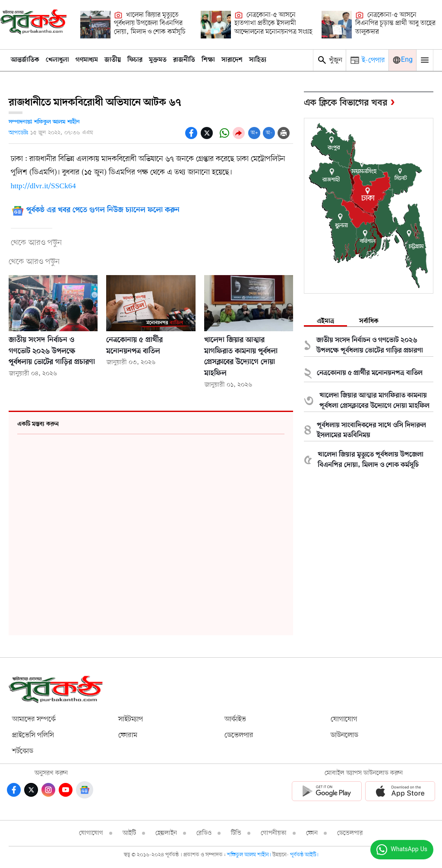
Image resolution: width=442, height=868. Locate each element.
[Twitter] (31, 790)
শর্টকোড (23, 751)
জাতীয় (113, 60)
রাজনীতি (184, 60)
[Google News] (85, 790)
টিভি (236, 833)
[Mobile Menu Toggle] (425, 60)
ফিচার (135, 60)
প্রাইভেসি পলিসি (33, 735)
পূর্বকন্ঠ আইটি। (304, 855)
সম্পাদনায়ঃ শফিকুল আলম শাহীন (44, 122)
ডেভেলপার (239, 735)
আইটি (129, 833)
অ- (269, 133)
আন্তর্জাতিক (25, 60)
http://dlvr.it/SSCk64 (43, 186)
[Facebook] (14, 790)
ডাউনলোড (344, 735)
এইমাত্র (325, 321)
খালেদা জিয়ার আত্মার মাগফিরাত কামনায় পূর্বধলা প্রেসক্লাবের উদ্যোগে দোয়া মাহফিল (374, 401)
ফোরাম (128, 735)
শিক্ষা (208, 60)
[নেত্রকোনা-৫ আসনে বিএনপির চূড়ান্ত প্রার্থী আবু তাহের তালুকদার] (337, 25)
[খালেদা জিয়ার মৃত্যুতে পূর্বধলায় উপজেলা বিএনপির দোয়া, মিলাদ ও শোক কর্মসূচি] (95, 25)
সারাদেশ (232, 60)
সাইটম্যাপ (131, 719)
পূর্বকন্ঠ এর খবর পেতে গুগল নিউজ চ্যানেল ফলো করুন (103, 211)
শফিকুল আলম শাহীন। (250, 855)
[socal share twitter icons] (207, 133)
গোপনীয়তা (274, 833)
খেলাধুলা (57, 60)
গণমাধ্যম (87, 60)
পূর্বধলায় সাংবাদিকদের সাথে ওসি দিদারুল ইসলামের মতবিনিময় (371, 431)
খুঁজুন (330, 60)
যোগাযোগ (344, 719)
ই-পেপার (373, 60)
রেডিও (204, 833)
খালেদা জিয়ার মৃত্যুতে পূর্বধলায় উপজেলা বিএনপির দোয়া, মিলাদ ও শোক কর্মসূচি (150, 24)
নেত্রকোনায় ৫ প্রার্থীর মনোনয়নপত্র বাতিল (370, 373)
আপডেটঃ (19, 133)
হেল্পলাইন (166, 833)
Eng (407, 60)
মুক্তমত (158, 60)
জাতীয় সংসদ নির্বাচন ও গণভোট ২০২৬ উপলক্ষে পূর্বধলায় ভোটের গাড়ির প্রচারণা (52, 351)
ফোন (312, 833)
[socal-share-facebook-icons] (191, 133)
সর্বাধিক (369, 321)
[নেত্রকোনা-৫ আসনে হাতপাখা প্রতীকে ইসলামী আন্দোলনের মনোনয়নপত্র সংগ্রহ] (216, 25)
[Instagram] (48, 790)
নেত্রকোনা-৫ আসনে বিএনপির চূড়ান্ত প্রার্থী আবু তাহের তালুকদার (395, 24)
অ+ (254, 133)
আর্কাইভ (235, 719)
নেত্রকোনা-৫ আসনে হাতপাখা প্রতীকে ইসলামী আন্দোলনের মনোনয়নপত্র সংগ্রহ (273, 24)
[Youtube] (66, 790)
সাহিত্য (258, 60)
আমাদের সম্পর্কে (34, 719)
